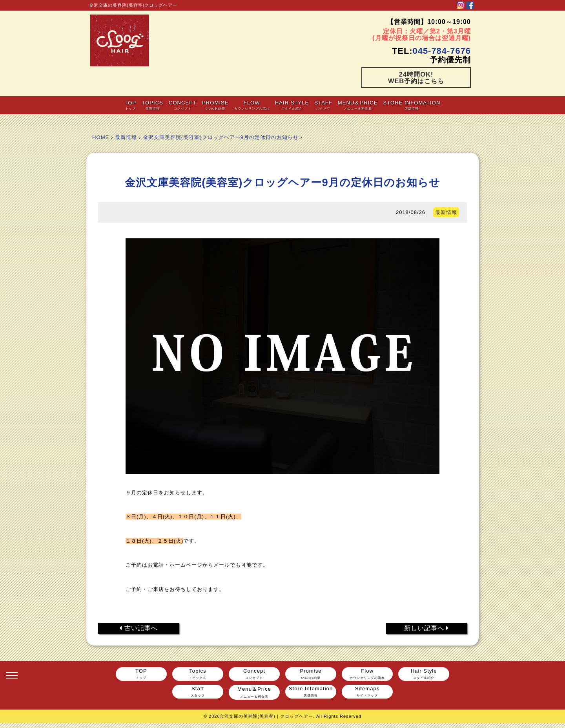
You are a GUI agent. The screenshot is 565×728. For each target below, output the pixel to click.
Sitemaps (367, 692)
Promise (215, 105)
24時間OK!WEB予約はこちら (416, 77)
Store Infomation (412, 105)
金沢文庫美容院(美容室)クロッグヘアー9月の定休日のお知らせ (221, 137)
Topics (152, 105)
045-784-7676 (442, 51)
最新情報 (126, 137)
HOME (101, 137)
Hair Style (292, 105)
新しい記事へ (427, 628)
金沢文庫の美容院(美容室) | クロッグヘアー (266, 716)
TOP (130, 105)
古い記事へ (139, 628)
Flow (252, 105)
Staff (323, 105)
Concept (183, 105)
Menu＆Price (358, 105)
